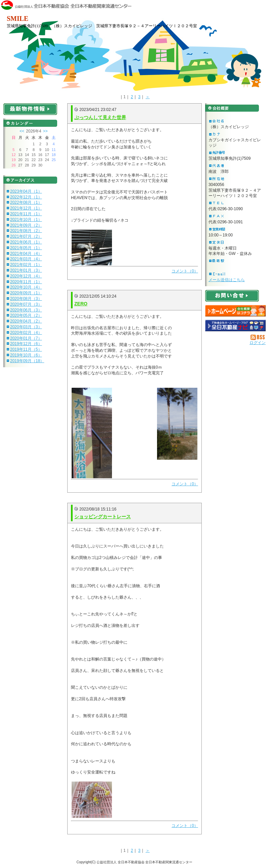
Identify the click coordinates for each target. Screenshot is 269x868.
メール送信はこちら (227, 280)
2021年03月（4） (26, 259)
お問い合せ (232, 296)
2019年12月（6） (26, 344)
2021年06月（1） (26, 242)
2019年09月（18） (27, 361)
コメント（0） (185, 271)
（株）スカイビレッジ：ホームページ (235, 311)
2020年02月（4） (26, 333)
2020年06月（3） (26, 310)
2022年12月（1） (26, 197)
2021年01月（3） (26, 270)
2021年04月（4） (26, 254)
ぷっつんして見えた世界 (100, 117)
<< (22, 131)
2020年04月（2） (26, 321)
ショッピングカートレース (103, 517)
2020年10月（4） (26, 287)
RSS (258, 337)
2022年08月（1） (26, 202)
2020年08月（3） (26, 299)
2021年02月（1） (26, 265)
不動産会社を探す (235, 326)
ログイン (258, 343)
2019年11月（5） (26, 349)
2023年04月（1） (26, 191)
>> (45, 131)
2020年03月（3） (26, 327)
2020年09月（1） (26, 293)
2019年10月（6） (26, 355)
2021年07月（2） (26, 236)
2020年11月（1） (26, 282)
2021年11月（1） (26, 214)
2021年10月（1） (26, 220)
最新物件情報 (30, 109)
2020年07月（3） (26, 304)
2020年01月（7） (26, 338)
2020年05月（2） (26, 315)
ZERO (81, 304)
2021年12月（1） (26, 208)
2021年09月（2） (26, 225)
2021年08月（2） (26, 231)
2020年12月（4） (26, 276)
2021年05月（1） (26, 248)
